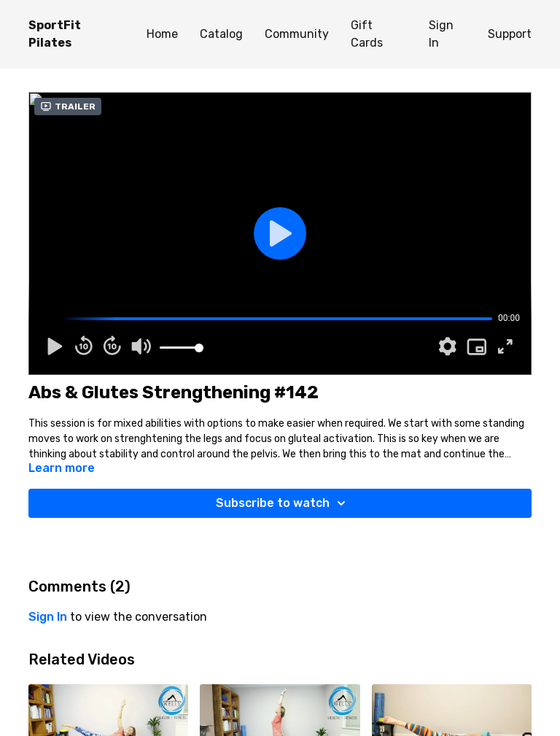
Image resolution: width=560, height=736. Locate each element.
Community (297, 34)
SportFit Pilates (55, 34)
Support (510, 34)
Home (162, 34)
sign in (48, 617)
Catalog (221, 34)
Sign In (441, 34)
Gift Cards (367, 34)
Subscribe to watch (283, 503)
